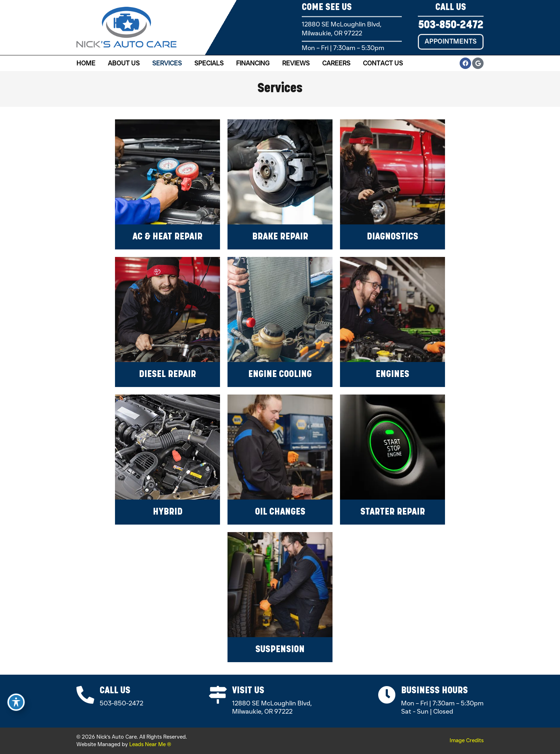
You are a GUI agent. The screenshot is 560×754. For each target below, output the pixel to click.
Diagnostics (392, 237)
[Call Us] (85, 695)
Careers (336, 63)
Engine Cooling (280, 375)
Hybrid (168, 512)
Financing (253, 63)
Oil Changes (280, 512)
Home (86, 63)
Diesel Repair (167, 375)
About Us (124, 63)
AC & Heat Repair (167, 237)
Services (167, 63)
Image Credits (467, 740)
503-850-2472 (451, 25)
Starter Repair (393, 512)
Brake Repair (280, 237)
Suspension (280, 650)
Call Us (115, 691)
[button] (451, 42)
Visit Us (249, 691)
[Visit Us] (218, 695)
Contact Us (383, 63)
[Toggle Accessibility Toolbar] (16, 702)
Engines (392, 375)
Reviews (296, 63)
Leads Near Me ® (150, 744)
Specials (209, 63)
